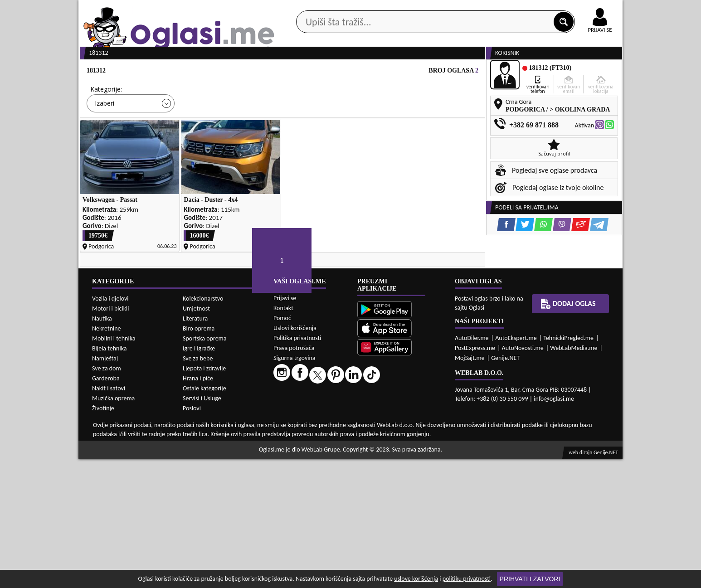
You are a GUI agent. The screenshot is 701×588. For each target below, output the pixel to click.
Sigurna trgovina (295, 487)
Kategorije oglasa (137, 72)
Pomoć (282, 447)
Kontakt (518, 8)
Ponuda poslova (527, 72)
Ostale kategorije (204, 517)
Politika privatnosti (297, 467)
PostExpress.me (475, 477)
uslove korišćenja (416, 579)
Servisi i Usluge (202, 527)
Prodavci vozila (287, 72)
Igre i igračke (199, 477)
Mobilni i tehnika (114, 467)
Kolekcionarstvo (203, 427)
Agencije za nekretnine (371, 72)
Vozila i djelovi (110, 427)
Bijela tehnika (110, 477)
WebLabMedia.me (574, 477)
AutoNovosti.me (523, 477)
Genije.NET (505, 487)
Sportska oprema (205, 467)
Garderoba (106, 507)
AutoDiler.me (472, 467)
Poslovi (192, 537)
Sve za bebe (198, 487)
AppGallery (415, 9)
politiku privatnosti (467, 579)
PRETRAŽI (382, 164)
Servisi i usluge (454, 72)
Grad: (300, 124)
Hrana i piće (198, 507)
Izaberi (105, 138)
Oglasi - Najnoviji (426, 137)
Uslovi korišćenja (295, 457)
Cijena (200, 124)
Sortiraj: (405, 124)
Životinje (103, 537)
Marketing (468, 9)
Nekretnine (107, 457)
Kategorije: (106, 124)
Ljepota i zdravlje (204, 497)
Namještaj (105, 487)
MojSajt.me (470, 487)
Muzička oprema (113, 527)
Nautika (102, 447)
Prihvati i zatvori (530, 579)
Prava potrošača (294, 477)
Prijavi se (285, 427)
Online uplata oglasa (581, 9)
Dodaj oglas (594, 72)
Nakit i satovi (109, 517)
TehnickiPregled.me (568, 467)
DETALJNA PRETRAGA (183, 164)
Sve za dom (107, 497)
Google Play (301, 8)
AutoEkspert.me (516, 467)
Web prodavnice (214, 72)
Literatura (195, 447)
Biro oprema (199, 457)
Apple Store (358, 8)
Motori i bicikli (110, 437)
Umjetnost (196, 437)
